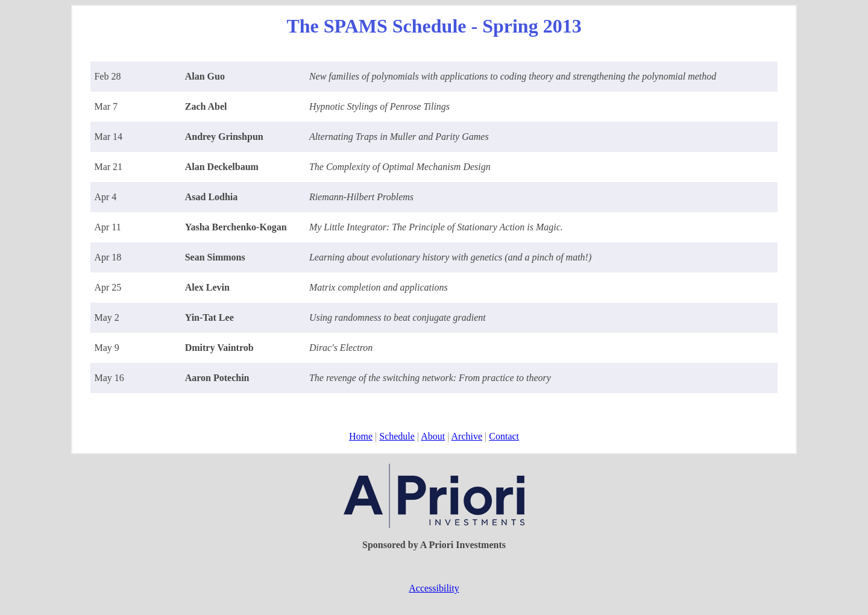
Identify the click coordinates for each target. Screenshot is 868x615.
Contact (504, 436)
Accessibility (434, 588)
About (433, 436)
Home (361, 436)
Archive (467, 436)
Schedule (397, 436)
